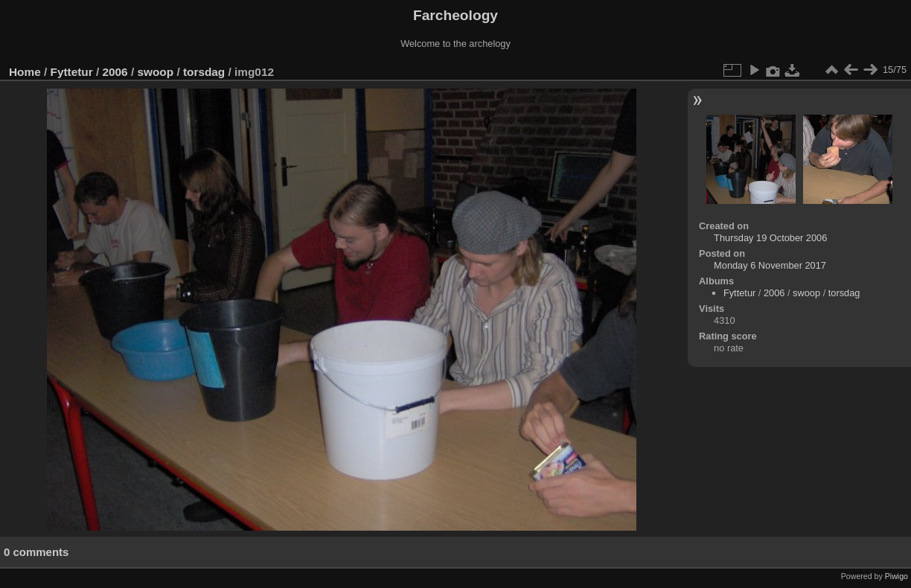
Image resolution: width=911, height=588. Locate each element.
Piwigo (896, 576)
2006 (115, 72)
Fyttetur (72, 72)
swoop (155, 72)
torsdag (204, 72)
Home (25, 72)
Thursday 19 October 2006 (770, 238)
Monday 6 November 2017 (770, 265)
